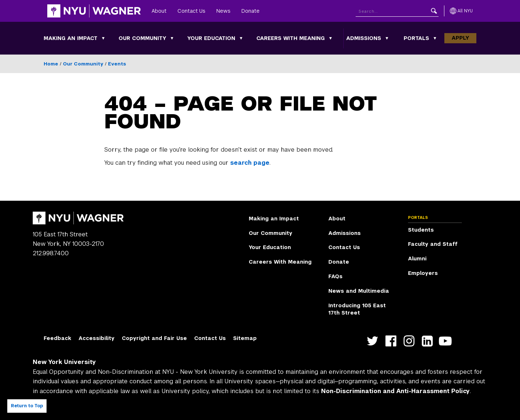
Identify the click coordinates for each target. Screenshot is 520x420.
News (223, 11)
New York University (64, 362)
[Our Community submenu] (172, 38)
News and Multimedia (359, 291)
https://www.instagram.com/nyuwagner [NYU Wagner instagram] (411, 341)
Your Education (211, 38)
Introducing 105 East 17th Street (357, 309)
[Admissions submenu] (387, 38)
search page (250, 163)
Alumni (417, 259)
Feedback (57, 338)
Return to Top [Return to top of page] (27, 406)
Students (421, 230)
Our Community (142, 38)
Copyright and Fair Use (154, 338)
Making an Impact (71, 38)
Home (51, 64)
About (159, 11)
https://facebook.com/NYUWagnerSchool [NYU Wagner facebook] (393, 341)
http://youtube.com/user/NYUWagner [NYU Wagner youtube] (447, 341)
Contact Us (191, 11)
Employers (423, 273)
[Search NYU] (397, 11)
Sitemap (245, 338)
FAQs (335, 276)
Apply (460, 38)
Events (117, 64)
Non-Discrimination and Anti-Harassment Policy (395, 391)
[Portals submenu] (435, 38)
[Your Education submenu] (241, 38)
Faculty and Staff (433, 244)
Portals (416, 38)
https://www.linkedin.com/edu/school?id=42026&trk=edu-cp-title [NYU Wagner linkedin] (429, 341)
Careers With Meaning (291, 38)
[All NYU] (461, 11)
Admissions (364, 38)
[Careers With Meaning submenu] (331, 38)
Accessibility (97, 338)
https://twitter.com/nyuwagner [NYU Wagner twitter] (374, 341)
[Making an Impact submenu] (103, 38)
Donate (251, 11)
